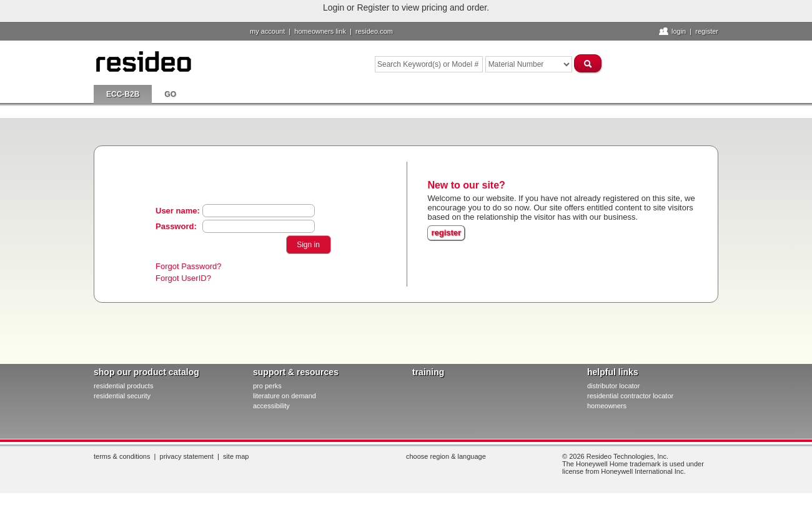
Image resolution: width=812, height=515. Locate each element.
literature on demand (285, 396)
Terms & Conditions (122, 456)
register (446, 233)
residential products (123, 386)
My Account (267, 31)
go (170, 94)
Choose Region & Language (446, 456)
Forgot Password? (189, 266)
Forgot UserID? (183, 278)
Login (679, 31)
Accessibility (271, 406)
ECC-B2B (123, 94)
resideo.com (374, 31)
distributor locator (613, 386)
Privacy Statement (187, 456)
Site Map (236, 456)
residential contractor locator (630, 396)
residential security (122, 396)
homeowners (607, 406)
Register (707, 31)
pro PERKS (267, 386)
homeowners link (320, 31)
